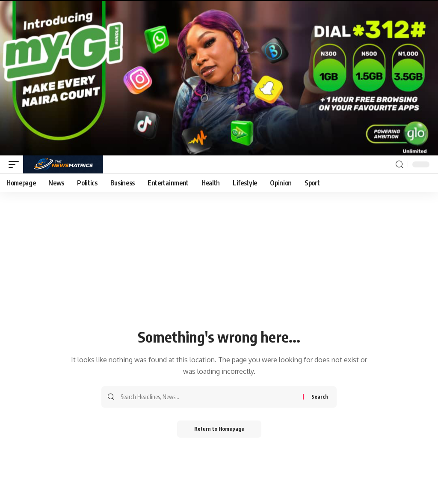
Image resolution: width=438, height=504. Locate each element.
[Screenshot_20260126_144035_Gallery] (219, 77)
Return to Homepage (219, 429)
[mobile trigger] (16, 164)
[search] (400, 165)
